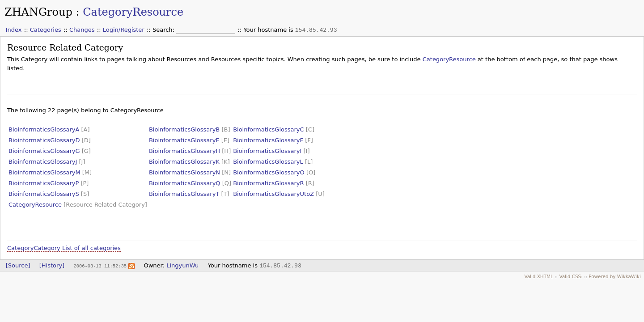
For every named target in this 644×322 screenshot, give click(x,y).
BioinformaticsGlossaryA (44, 129)
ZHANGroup (38, 12)
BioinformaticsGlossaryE (184, 140)
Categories (46, 30)
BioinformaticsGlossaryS (44, 194)
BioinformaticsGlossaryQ (185, 183)
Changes (82, 30)
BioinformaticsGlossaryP (44, 183)
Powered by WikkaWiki (615, 276)
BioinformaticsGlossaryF (268, 140)
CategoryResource (133, 12)
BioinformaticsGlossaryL (268, 162)
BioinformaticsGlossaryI (267, 151)
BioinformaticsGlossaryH (184, 151)
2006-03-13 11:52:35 (100, 266)
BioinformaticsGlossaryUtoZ (273, 194)
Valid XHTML (538, 276)
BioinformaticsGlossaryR (268, 183)
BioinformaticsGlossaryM (44, 172)
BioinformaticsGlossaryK (184, 162)
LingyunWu (182, 265)
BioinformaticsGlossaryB (184, 129)
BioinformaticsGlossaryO (269, 172)
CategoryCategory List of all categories (64, 248)
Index (14, 30)
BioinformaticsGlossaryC (269, 129)
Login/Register (124, 30)
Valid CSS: (571, 276)
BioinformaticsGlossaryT (184, 194)
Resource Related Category (65, 48)
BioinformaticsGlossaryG (44, 151)
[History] (52, 265)
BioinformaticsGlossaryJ (43, 162)
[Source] (18, 265)
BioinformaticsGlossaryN (184, 172)
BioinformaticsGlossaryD (44, 140)
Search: (164, 30)
